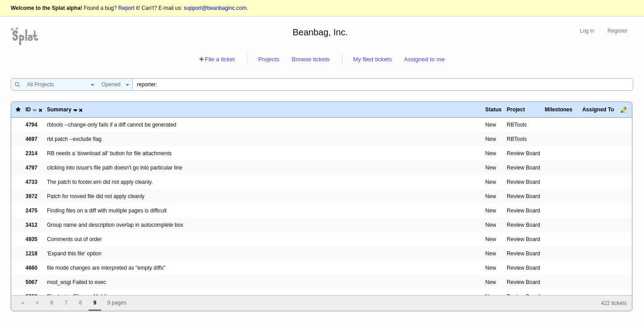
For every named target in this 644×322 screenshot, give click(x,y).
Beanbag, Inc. (320, 32)
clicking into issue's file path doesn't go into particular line (115, 168)
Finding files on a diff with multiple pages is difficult (107, 211)
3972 (32, 196)
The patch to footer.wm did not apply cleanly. (100, 182)
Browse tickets (311, 59)
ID (28, 110)
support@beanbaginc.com (215, 8)
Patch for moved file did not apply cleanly (96, 196)
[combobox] (58, 85)
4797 (32, 168)
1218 (32, 254)
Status (494, 110)
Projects (269, 59)
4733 (32, 182)
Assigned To (598, 110)
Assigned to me (424, 59)
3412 (32, 225)
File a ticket (220, 59)
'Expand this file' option (74, 254)
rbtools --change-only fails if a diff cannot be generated (112, 125)
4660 (32, 268)
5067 (32, 282)
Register (617, 31)
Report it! (129, 8)
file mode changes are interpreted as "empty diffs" (106, 268)
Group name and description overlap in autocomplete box (115, 225)
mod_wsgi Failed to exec (76, 282)
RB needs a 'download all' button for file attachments (109, 153)
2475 (32, 211)
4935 (32, 239)
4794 (32, 125)
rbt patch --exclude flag (74, 139)
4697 (32, 139)
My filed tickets (373, 59)
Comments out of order (74, 239)
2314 (32, 153)
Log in (587, 31)
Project (516, 110)
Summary (59, 110)
